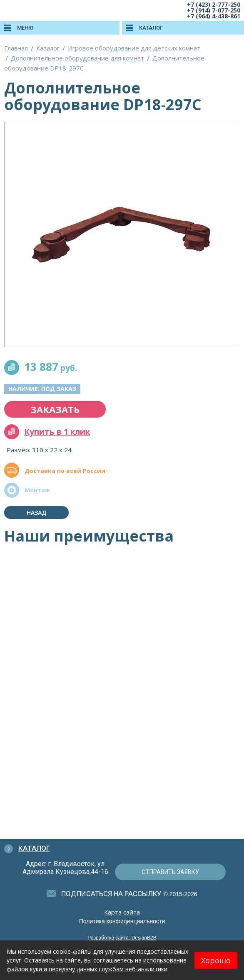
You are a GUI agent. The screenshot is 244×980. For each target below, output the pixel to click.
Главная (16, 48)
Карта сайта (122, 912)
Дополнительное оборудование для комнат (77, 58)
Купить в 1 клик (57, 432)
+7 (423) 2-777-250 (214, 4)
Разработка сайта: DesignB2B (122, 938)
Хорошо (216, 960)
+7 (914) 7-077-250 (214, 10)
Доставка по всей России (65, 471)
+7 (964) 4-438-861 (214, 16)
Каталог (48, 48)
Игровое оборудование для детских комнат (134, 48)
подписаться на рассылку (111, 894)
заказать (55, 409)
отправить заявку (170, 872)
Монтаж (37, 490)
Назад (36, 513)
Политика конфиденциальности (122, 921)
